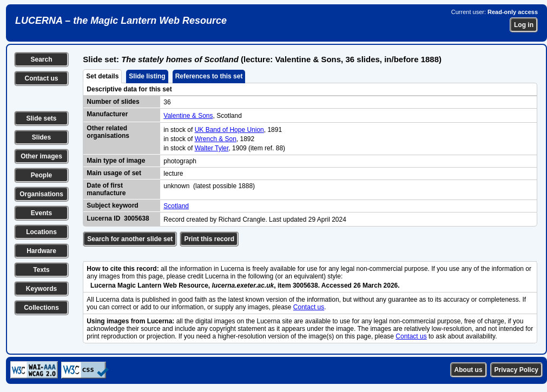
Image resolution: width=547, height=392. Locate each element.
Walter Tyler (212, 148)
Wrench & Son (216, 139)
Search (41, 59)
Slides (41, 137)
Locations (41, 232)
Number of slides (113, 102)
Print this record (209, 239)
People (41, 175)
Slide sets (41, 118)
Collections (41, 308)
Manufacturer (107, 114)
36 (167, 102)
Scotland (176, 206)
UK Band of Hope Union (229, 130)
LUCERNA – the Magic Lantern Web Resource (121, 21)
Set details (102, 76)
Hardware (41, 251)
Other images (41, 156)
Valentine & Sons (188, 116)
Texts (41, 270)
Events (41, 213)
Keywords (41, 289)
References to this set (209, 76)
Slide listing (147, 76)
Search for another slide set (130, 239)
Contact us (41, 78)
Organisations (41, 194)
